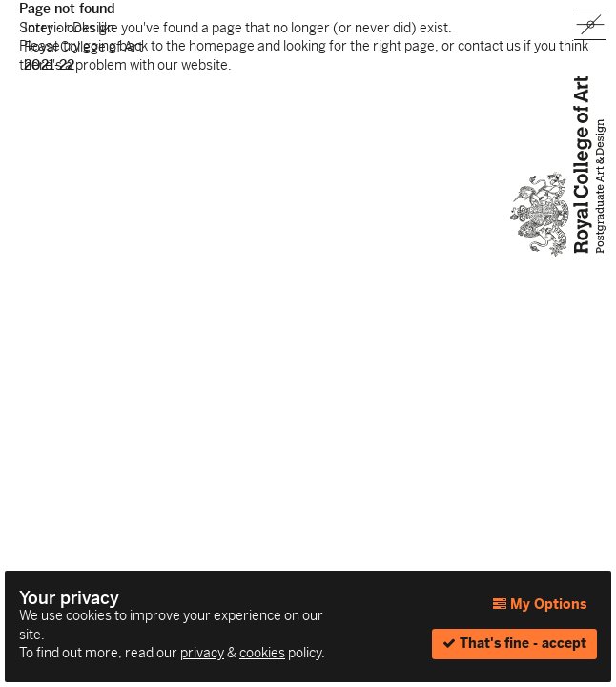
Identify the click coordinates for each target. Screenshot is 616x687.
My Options (540, 604)
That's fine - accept (514, 643)
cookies (262, 653)
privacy (202, 653)
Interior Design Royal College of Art (83, 46)
